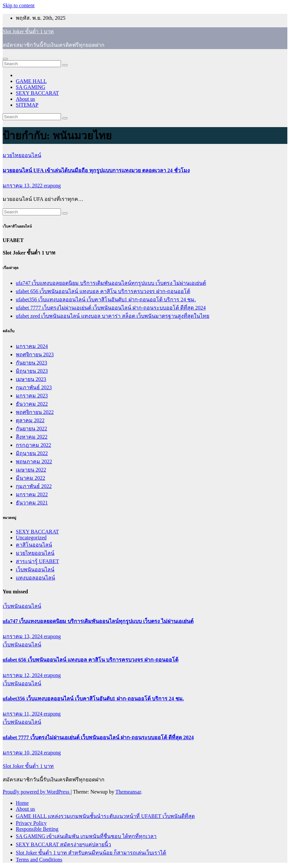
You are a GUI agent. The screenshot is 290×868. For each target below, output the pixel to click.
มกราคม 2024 (32, 346)
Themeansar (128, 792)
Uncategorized (31, 538)
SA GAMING (30, 87)
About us (25, 99)
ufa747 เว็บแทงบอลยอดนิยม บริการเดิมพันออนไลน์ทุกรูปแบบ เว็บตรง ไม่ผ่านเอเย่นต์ (111, 283)
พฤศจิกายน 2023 (35, 354)
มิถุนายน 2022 (32, 453)
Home (22, 803)
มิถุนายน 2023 (32, 371)
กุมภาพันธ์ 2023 (34, 387)
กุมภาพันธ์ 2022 (34, 486)
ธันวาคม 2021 (32, 503)
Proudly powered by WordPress (37, 792)
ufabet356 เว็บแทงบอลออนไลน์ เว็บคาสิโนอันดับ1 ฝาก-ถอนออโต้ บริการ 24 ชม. (106, 299)
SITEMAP (27, 105)
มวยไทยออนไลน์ (22, 155)
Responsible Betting (37, 829)
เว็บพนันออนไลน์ (35, 570)
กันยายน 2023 (31, 363)
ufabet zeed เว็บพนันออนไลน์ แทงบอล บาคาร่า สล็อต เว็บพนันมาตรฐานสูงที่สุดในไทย (113, 316)
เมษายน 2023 (31, 379)
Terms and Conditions (39, 860)
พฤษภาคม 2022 (34, 461)
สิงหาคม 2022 (32, 437)
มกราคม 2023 (32, 396)
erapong (52, 186)
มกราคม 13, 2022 (23, 186)
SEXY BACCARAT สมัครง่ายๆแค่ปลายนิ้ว (63, 844)
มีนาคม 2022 (30, 478)
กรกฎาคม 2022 (33, 445)
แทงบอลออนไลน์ (35, 578)
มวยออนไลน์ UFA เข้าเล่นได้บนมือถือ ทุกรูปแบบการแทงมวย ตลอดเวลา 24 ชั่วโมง (96, 170)
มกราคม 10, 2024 (23, 753)
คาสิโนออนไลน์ (34, 545)
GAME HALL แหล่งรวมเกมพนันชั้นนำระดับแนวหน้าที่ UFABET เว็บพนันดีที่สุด (105, 816)
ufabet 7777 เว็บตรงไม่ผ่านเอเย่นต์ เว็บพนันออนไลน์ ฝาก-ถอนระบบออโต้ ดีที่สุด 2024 (111, 308)
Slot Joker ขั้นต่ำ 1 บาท (28, 31)
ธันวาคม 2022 (32, 404)
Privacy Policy (31, 823)
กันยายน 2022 (31, 429)
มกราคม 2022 (32, 494)
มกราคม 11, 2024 (23, 714)
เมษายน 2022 (31, 470)
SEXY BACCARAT (37, 93)
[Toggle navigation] (5, 59)
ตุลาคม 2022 (30, 420)
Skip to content (19, 5)
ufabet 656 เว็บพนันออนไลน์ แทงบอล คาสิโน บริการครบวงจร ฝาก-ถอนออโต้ (103, 291)
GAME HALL (31, 81)
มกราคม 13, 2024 (23, 636)
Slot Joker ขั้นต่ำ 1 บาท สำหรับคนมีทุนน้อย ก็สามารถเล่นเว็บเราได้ (91, 853)
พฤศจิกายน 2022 (35, 412)
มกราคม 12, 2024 (23, 675)
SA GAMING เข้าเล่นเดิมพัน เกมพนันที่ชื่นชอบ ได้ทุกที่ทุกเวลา (86, 836)
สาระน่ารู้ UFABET (37, 561)
